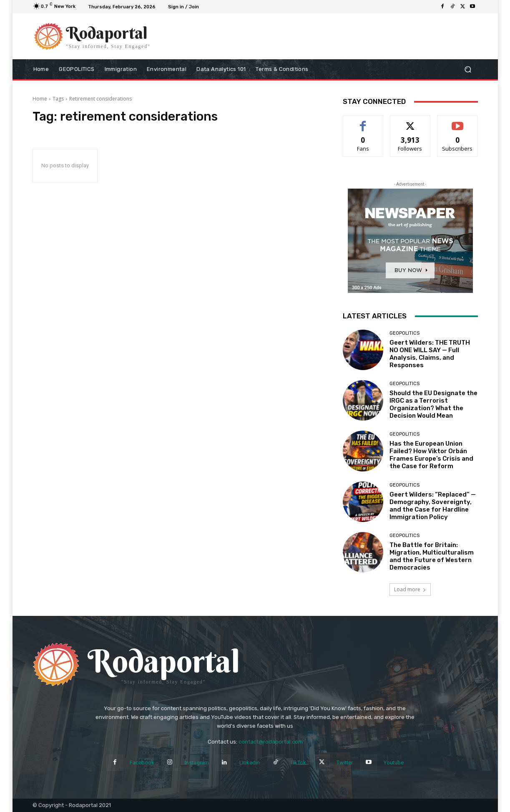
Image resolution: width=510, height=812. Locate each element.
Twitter (345, 763)
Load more (410, 589)
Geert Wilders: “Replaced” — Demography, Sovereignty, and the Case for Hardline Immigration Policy (433, 506)
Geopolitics (404, 333)
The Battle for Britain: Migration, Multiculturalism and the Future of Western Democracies (432, 556)
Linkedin (250, 763)
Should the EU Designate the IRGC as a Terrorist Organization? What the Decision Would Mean (433, 404)
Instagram (197, 763)
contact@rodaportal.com (271, 742)
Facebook (142, 763)
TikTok (298, 763)
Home (40, 99)
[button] (468, 69)
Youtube (394, 763)
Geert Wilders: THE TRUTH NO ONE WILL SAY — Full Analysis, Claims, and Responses (430, 354)
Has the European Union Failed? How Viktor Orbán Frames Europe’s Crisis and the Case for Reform (431, 455)
